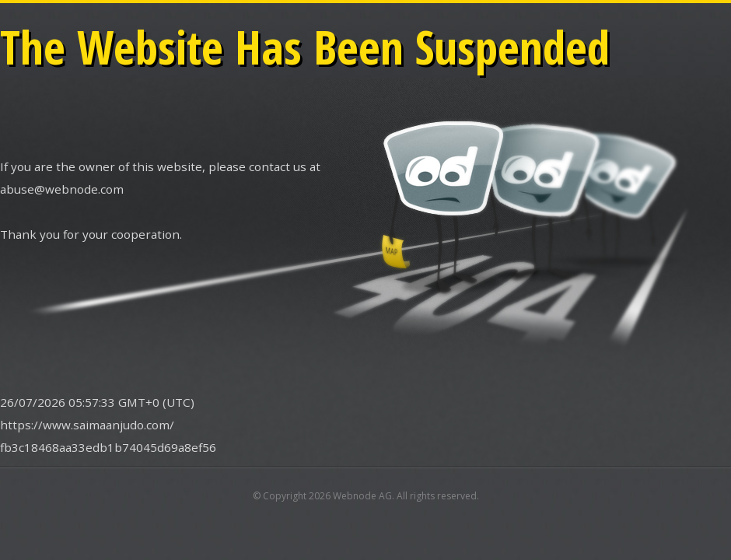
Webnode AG (362, 496)
